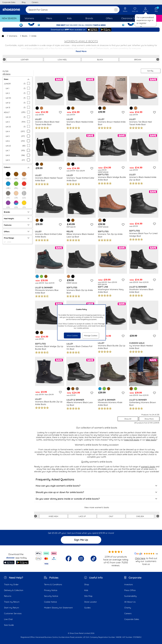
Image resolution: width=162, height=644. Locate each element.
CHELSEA (140, 516)
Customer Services (13, 613)
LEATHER (25, 60)
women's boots (148, 467)
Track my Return (12, 602)
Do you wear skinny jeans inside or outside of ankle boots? (97, 499)
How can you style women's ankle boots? (97, 486)
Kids (86, 590)
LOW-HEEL (62, 60)
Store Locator (90, 602)
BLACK (100, 60)
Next (158, 60)
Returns (8, 596)
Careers (128, 613)
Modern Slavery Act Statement (58, 608)
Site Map (88, 596)
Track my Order (11, 584)
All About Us (130, 602)
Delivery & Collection (14, 590)
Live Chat (8, 619)
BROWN (138, 60)
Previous (4, 60)
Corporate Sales (132, 619)
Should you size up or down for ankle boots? (97, 492)
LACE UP (82, 516)
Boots (24, 36)
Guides (87, 608)
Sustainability (130, 596)
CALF (111, 516)
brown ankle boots (35, 48)
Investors (129, 584)
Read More (81, 51)
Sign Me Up (81, 540)
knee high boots (132, 440)
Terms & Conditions (53, 584)
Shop (87, 584)
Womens (12, 36)
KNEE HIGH (53, 516)
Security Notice (51, 596)
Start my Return (12, 608)
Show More (149, 419)
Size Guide (9, 625)
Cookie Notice (50, 602)
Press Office (130, 590)
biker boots (151, 440)
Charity (128, 608)
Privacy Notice (51, 590)
